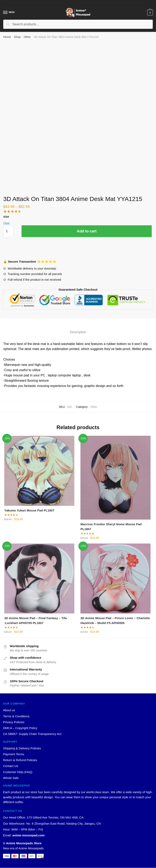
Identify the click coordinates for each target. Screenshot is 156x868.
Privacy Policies (14, 722)
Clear (6, 223)
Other (27, 37)
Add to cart (87, 231)
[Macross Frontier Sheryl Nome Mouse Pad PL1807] (115, 478)
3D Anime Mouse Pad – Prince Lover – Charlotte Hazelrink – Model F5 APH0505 (115, 620)
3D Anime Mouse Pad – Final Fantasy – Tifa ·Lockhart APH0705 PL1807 (36, 620)
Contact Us (11, 766)
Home (7, 37)
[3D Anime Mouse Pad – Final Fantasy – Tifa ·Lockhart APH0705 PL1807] (39, 578)
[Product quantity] (8, 231)
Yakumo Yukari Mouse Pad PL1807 (29, 510)
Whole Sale (11, 778)
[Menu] (5, 13)
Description (78, 332)
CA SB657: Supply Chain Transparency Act (32, 734)
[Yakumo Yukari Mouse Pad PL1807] (39, 471)
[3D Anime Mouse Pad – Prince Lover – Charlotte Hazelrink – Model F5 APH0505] (115, 578)
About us (9, 710)
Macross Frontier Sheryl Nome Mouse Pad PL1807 (111, 527)
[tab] (78, 329)
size (6, 216)
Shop (17, 37)
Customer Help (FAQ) (18, 772)
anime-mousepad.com (28, 835)
